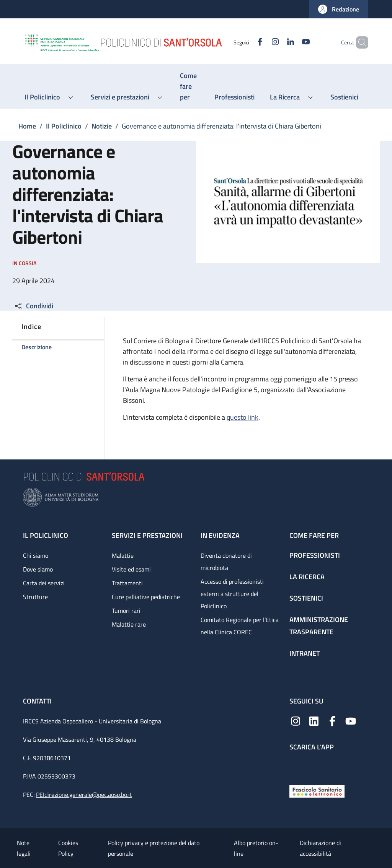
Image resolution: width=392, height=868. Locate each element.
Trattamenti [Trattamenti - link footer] (127, 583)
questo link (243, 417)
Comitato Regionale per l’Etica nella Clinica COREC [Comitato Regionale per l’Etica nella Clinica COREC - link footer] (240, 626)
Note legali (24, 848)
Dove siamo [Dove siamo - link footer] (38, 569)
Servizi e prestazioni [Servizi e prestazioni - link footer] (147, 535)
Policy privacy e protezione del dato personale (154, 848)
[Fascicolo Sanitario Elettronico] (317, 791)
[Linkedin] (278, 42)
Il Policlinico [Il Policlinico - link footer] (46, 535)
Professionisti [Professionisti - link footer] (315, 555)
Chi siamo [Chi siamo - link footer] (36, 555)
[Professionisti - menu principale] (234, 97)
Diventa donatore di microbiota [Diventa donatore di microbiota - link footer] (226, 562)
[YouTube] (293, 42)
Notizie (102, 126)
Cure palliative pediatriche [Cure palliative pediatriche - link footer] (146, 597)
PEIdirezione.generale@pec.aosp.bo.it (84, 795)
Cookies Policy (68, 848)
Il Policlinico (64, 126)
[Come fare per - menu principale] (189, 86)
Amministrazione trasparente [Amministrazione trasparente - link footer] (319, 626)
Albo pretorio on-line (256, 848)
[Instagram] (262, 42)
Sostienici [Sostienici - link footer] (306, 598)
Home (27, 126)
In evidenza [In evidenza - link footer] (220, 535)
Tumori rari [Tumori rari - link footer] (126, 611)
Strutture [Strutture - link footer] (35, 597)
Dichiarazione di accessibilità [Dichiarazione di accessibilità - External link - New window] (320, 848)
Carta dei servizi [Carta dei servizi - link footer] (44, 583)
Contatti (38, 701)
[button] (339, 9)
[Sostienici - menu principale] (344, 97)
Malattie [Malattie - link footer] (123, 555)
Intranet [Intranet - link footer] (305, 653)
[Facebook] (247, 42)
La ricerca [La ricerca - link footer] (307, 577)
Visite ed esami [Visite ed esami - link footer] (131, 569)
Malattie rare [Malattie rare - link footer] (129, 624)
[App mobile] (296, 766)
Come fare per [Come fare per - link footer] (314, 535)
